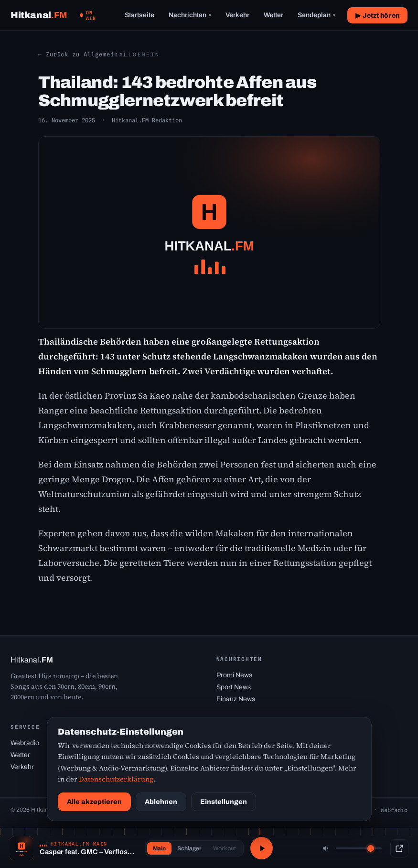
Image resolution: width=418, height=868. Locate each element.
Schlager (188, 848)
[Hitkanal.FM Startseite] (39, 15)
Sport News (234, 687)
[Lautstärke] (359, 848)
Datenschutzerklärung (116, 779)
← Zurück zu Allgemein (78, 54)
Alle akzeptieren (94, 802)
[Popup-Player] (399, 848)
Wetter (273, 15)
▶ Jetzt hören (377, 16)
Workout (224, 848)
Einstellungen (224, 802)
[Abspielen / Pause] (262, 848)
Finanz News (236, 699)
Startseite (139, 15)
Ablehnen (161, 802)
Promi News (234, 675)
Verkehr (237, 15)
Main (158, 848)
